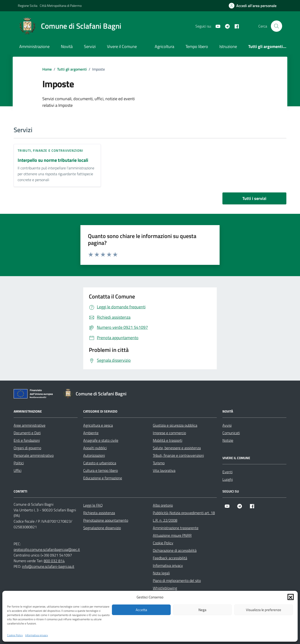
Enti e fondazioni (27, 440)
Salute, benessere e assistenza (177, 448)
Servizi (90, 46)
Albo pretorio (163, 505)
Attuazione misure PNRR (172, 535)
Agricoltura (164, 46)
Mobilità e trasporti (168, 440)
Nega (202, 610)
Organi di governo (27, 448)
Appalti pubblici (95, 448)
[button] (291, 597)
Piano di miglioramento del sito (177, 580)
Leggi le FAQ (93, 505)
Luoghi (228, 479)
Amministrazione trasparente (176, 528)
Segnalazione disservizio (102, 528)
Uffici (18, 470)
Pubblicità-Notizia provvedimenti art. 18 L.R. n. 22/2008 (184, 517)
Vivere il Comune (122, 46)
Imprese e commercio (169, 433)
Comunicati (231, 433)
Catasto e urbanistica (100, 463)
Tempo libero (197, 46)
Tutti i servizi (254, 198)
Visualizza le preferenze (264, 610)
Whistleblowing (165, 588)
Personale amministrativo (34, 455)
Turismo (159, 463)
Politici (19, 463)
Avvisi (227, 425)
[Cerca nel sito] (276, 26)
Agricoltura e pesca (98, 425)
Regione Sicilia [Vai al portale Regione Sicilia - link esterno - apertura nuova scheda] (28, 6)
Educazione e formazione (103, 478)
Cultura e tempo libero (101, 470)
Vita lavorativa (164, 470)
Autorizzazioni (94, 455)
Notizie (228, 440)
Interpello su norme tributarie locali (53, 160)
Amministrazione (34, 46)
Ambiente (91, 433)
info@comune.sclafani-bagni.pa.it (48, 566)
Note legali (161, 573)
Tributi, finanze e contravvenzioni (50, 150)
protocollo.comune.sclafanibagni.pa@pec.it (47, 549)
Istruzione (228, 46)
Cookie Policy (15, 635)
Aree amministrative (30, 425)
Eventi (227, 472)
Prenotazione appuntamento (106, 520)
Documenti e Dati (27, 433)
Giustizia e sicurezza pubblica (175, 425)
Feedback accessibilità (170, 558)
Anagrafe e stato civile (101, 440)
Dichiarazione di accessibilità (175, 550)
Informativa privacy (37, 635)
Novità (67, 46)
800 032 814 (54, 561)
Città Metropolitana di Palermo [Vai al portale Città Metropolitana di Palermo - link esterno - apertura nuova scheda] (61, 6)
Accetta (141, 610)
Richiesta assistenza (99, 513)
